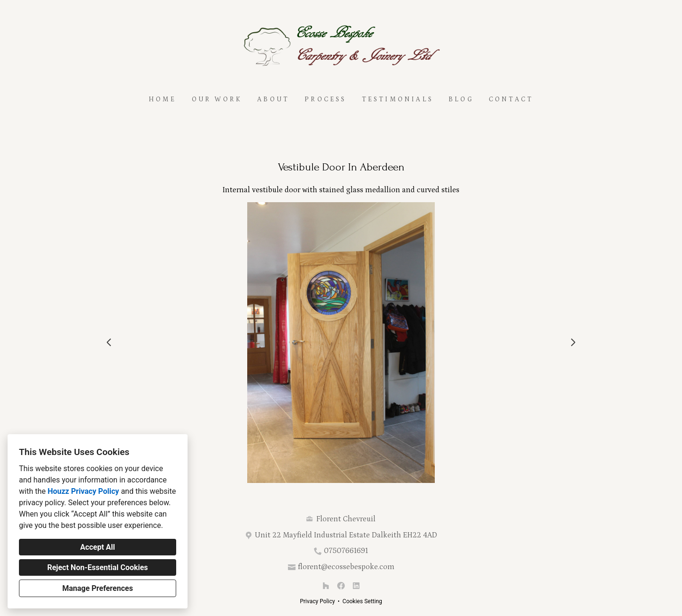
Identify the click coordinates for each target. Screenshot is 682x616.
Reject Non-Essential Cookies (98, 567)
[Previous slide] (109, 342)
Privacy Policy (317, 601)
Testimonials (398, 99)
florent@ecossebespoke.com (346, 567)
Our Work (217, 99)
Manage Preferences (97, 588)
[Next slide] (573, 342)
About (273, 99)
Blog (461, 99)
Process (325, 99)
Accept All (98, 547)
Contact (511, 99)
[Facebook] (341, 586)
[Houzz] (326, 586)
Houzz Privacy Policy (83, 491)
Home (163, 99)
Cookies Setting (362, 601)
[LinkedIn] (356, 586)
